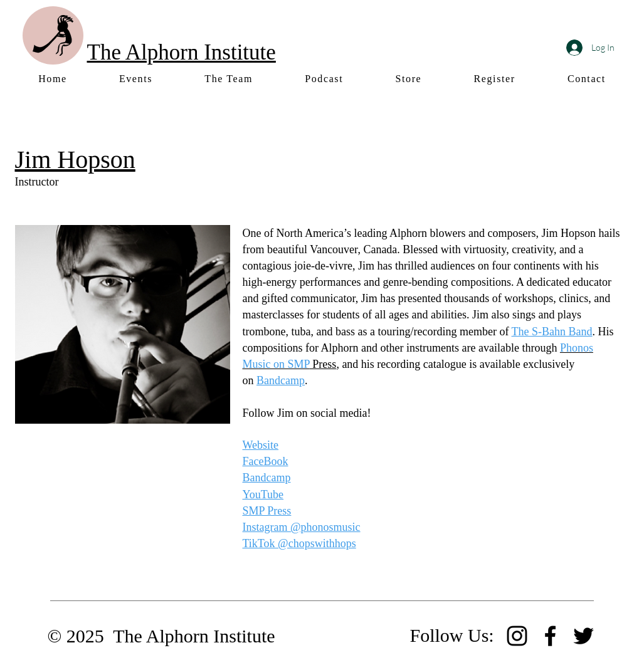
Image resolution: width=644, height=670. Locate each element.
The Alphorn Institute (182, 52)
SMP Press (267, 511)
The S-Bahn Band (552, 332)
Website (261, 445)
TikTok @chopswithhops (299, 543)
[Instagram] (517, 636)
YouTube (263, 495)
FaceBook (266, 461)
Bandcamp (281, 380)
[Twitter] (583, 636)
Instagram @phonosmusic (302, 527)
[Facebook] (550, 636)
